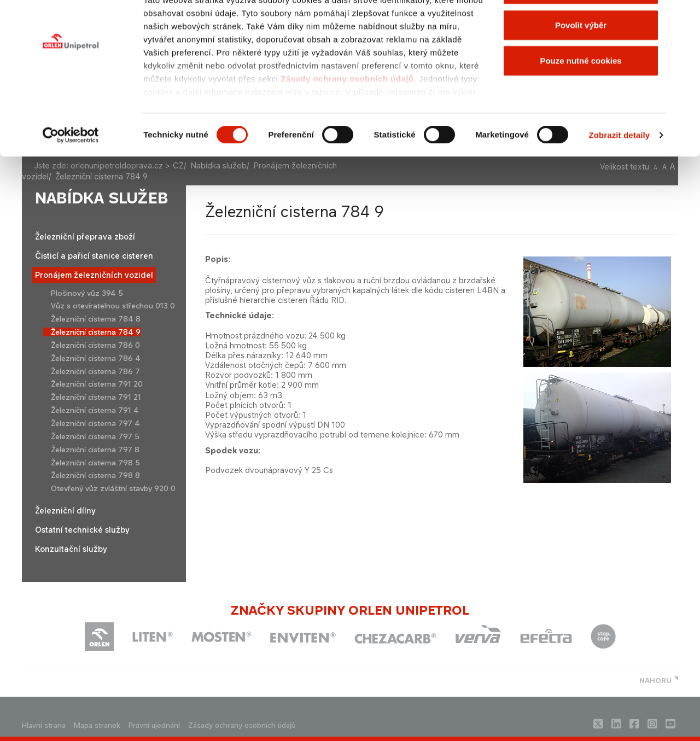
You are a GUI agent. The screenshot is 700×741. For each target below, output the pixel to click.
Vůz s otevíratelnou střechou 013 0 (113, 306)
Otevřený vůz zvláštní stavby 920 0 (113, 488)
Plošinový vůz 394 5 (87, 293)
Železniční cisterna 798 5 (95, 463)
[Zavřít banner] (683, 17)
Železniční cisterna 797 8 (95, 450)
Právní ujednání (154, 725)
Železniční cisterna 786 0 (95, 345)
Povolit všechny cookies (581, 29)
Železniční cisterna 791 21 (96, 397)
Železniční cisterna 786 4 (96, 358)
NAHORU (655, 681)
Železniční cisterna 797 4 (95, 423)
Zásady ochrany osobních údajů (347, 118)
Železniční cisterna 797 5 (95, 436)
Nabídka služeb (102, 198)
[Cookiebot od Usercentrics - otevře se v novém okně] (71, 175)
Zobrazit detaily (620, 175)
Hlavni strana (44, 725)
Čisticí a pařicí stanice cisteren (94, 256)
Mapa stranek (97, 725)
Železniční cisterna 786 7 (95, 371)
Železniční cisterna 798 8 (95, 475)
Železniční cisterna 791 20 (97, 384)
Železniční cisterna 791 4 (95, 410)
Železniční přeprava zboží (85, 237)
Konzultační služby (71, 549)
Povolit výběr (581, 65)
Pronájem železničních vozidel (94, 275)
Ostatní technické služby (82, 530)
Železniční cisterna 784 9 (96, 332)
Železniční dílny (65, 510)
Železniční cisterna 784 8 (96, 319)
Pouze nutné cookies (581, 100)
